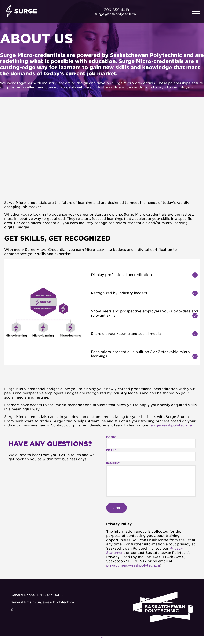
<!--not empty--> (89, 149)
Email (111, 450)
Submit (116, 508)
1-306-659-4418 (50, 595)
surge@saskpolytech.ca (171, 425)
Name (111, 436)
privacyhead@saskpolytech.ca (133, 565)
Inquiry (113, 463)
